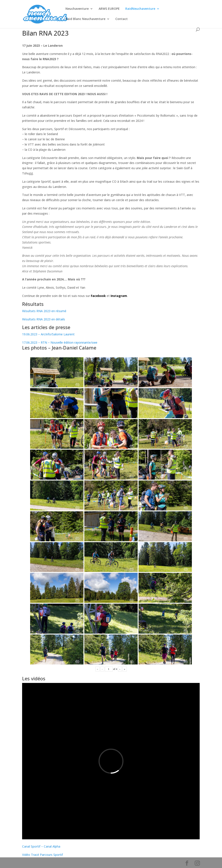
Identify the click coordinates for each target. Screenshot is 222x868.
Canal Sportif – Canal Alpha (41, 846)
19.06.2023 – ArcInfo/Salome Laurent (48, 334)
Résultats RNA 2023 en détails (44, 319)
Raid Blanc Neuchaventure (85, 19)
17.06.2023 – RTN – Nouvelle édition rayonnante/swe (60, 342)
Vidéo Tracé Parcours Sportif (42, 855)
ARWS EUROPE (109, 9)
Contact (122, 19)
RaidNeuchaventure (140, 9)
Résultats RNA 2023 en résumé (44, 311)
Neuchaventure (77, 9)
